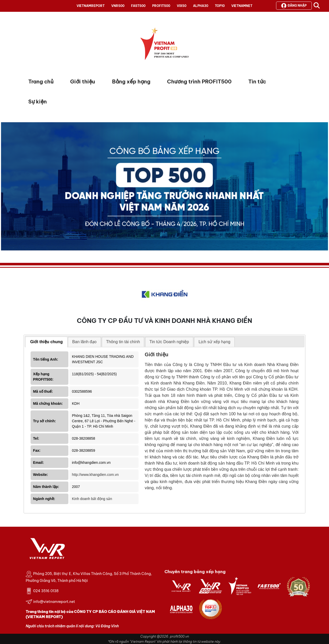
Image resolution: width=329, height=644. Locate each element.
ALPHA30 (201, 6)
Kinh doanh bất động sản (92, 499)
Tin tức (257, 81)
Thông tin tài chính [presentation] (123, 342)
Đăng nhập (294, 6)
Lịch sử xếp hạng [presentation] (214, 342)
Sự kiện (38, 102)
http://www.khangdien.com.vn (95, 475)
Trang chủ (41, 81)
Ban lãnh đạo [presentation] (84, 342)
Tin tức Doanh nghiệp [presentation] (169, 342)
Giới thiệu (83, 81)
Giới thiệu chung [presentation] (46, 342)
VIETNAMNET (242, 6)
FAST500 (138, 6)
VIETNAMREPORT (91, 6)
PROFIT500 (161, 6)
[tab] (46, 342)
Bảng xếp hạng (131, 81)
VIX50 (182, 6)
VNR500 (118, 6)
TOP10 (220, 6)
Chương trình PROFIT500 (199, 81)
